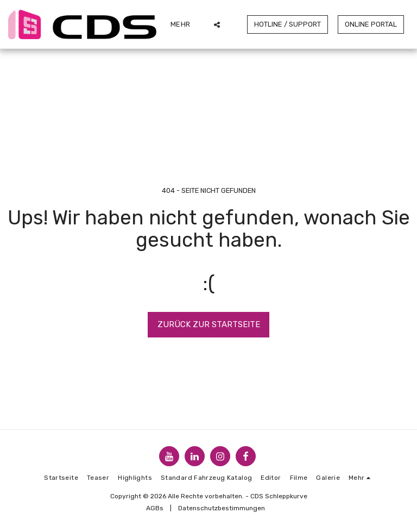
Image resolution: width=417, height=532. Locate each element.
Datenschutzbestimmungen (222, 508)
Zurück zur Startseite (209, 324)
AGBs (155, 508)
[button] (217, 24)
